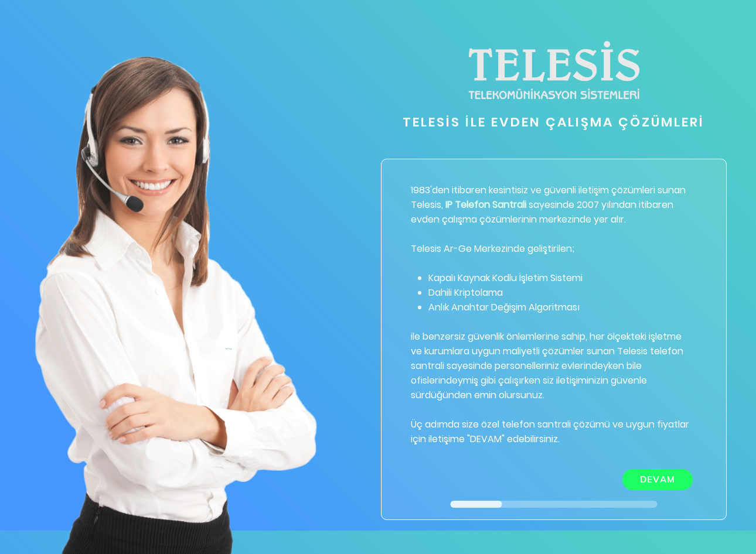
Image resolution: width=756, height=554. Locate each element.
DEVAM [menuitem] (658, 479)
